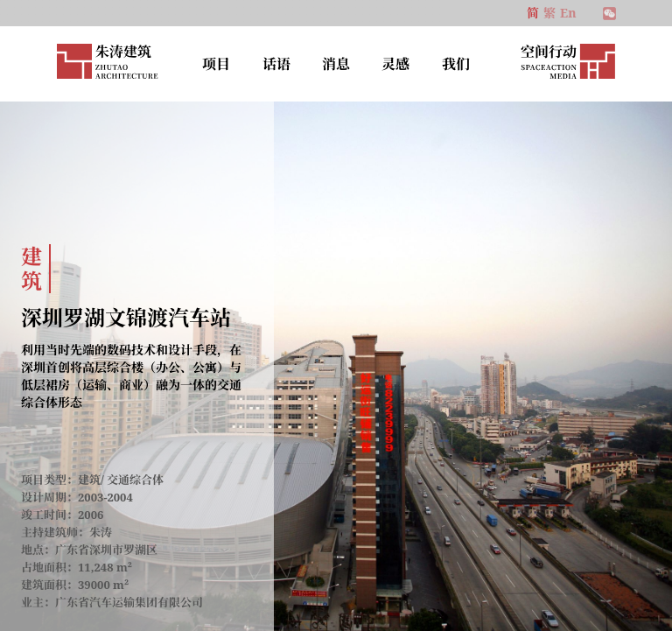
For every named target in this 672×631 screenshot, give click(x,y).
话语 (276, 64)
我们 (456, 64)
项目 (216, 64)
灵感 (395, 64)
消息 (336, 64)
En (568, 13)
